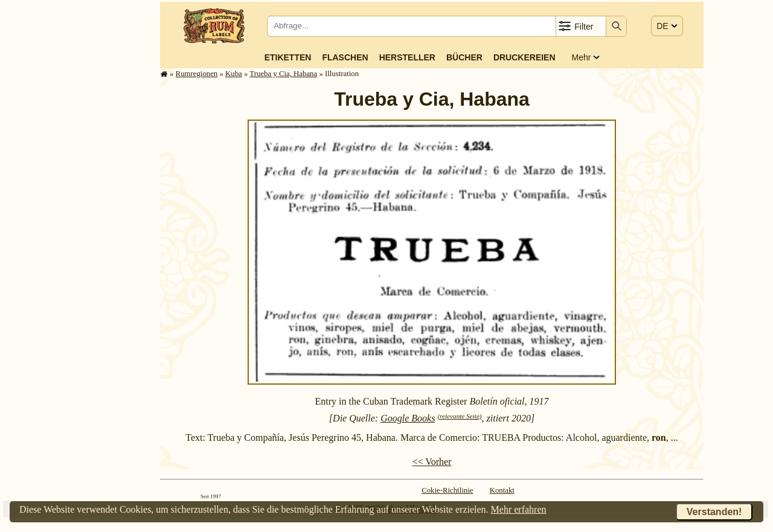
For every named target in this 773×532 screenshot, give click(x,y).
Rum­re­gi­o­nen (197, 74)
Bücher (464, 57)
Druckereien (524, 57)
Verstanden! (714, 512)
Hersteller (407, 57)
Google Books (408, 418)
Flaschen (345, 57)
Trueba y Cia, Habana (283, 74)
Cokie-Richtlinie (447, 490)
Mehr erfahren (519, 509)
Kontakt (502, 490)
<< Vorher (431, 462)
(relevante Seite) (459, 416)
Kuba (234, 74)
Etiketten (288, 57)
